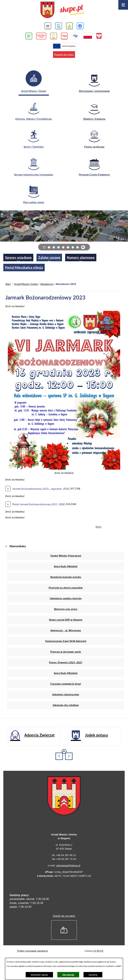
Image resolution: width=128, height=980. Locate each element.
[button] (64, 469)
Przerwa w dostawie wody (66, 652)
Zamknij (93, 975)
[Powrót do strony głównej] (8, 284)
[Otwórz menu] (123, 5)
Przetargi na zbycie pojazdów (66, 588)
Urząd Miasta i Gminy (26, 284)
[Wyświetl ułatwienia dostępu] (48, 26)
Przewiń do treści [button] (64, 54)
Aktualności (47, 284)
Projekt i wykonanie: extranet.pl (32, 951)
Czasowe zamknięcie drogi (66, 684)
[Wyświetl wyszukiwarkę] (59, 26)
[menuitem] (18, 258)
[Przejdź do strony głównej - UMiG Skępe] (62, 10)
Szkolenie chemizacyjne (66, 694)
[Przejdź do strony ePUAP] (75, 36)
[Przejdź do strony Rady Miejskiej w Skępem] (41, 36)
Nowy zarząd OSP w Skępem (66, 620)
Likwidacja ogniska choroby (66, 598)
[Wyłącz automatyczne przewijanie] (83, 247)
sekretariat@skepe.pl (68, 865)
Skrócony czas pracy (66, 609)
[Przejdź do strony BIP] (64, 36)
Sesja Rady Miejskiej (66, 566)
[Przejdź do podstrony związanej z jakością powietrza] (29, 36)
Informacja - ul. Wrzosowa (66, 630)
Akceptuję (68, 975)
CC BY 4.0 (98, 951)
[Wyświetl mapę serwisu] (69, 26)
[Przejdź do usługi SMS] (54, 36)
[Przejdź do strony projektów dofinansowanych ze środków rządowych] (92, 36)
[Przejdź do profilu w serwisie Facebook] (80, 26)
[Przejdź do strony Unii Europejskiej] (64, 46)
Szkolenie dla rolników (66, 705)
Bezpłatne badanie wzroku (66, 577)
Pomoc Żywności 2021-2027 (66, 662)
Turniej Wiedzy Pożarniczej (66, 556)
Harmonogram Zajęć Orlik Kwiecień (66, 641)
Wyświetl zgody (39, 975)
